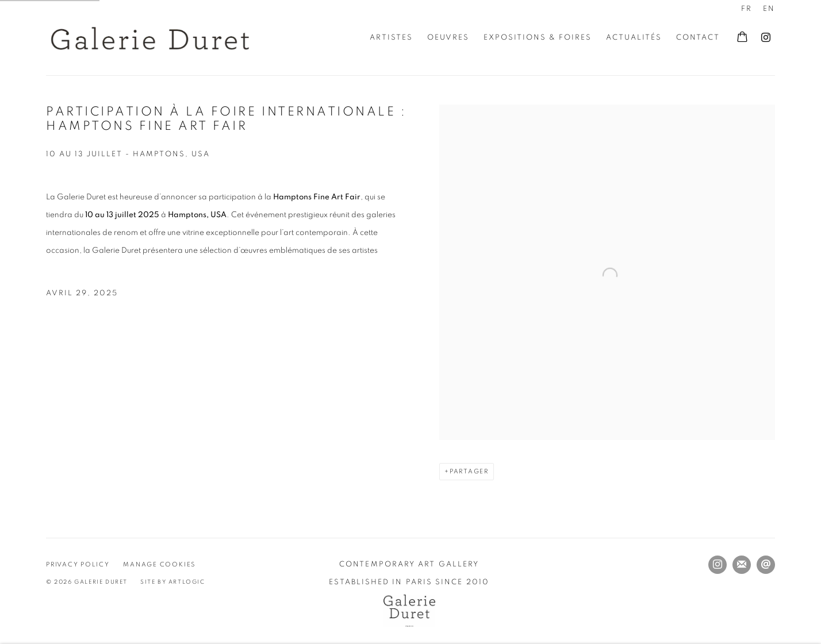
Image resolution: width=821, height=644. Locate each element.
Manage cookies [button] (159, 564)
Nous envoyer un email (766, 565)
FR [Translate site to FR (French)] (747, 9)
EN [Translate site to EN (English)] (769, 9)
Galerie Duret (149, 38)
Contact (698, 38)
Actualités (634, 38)
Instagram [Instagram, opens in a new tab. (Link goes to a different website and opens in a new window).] (766, 38)
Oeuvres (448, 38)
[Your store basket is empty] (742, 38)
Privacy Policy (78, 564)
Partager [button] (469, 471)
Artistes (391, 38)
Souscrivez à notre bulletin (742, 565)
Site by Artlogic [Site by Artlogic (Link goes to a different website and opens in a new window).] (173, 582)
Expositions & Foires (538, 38)
